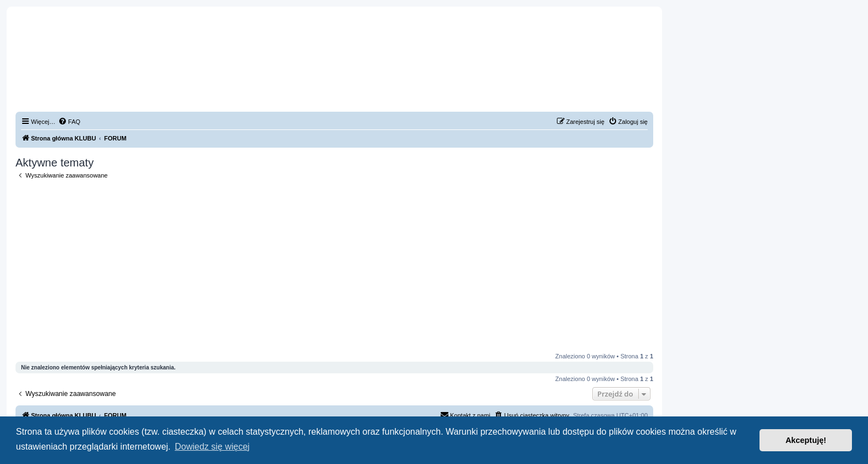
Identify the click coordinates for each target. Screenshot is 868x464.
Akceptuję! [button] (806, 440)
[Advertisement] (334, 266)
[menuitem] (69, 122)
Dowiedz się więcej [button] (212, 447)
